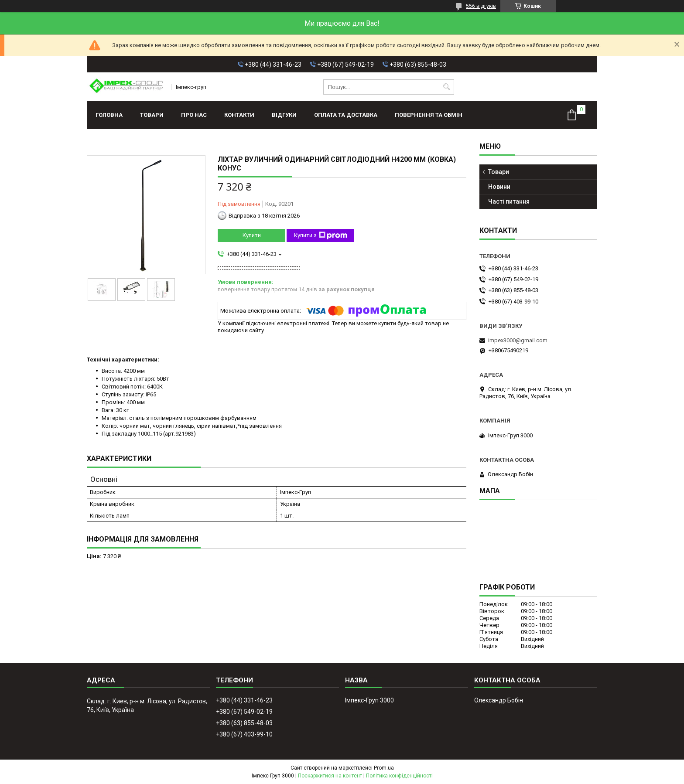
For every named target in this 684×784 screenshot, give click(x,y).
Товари (152, 115)
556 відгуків (481, 6)
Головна (109, 115)
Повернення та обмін (429, 115)
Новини (499, 187)
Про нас (194, 115)
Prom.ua (384, 768)
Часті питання (509, 201)
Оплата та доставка (346, 115)
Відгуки (284, 115)
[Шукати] (446, 87)
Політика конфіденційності (399, 776)
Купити (252, 235)
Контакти (239, 115)
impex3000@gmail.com (518, 340)
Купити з (321, 235)
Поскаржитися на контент (330, 776)
